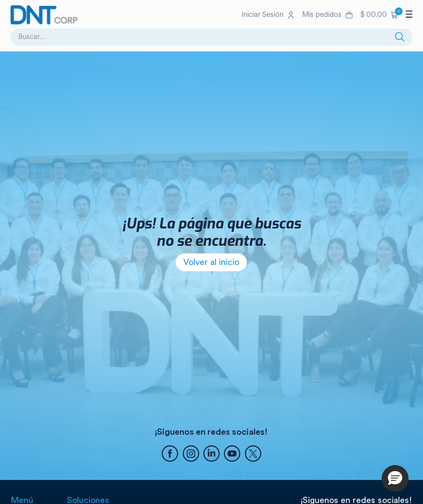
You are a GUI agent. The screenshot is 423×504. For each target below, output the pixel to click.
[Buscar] (400, 37)
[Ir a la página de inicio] (124, 15)
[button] (379, 15)
